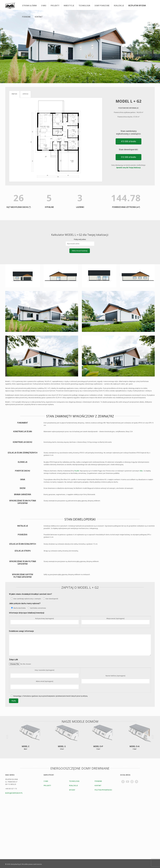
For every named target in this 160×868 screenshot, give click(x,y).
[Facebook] (123, 782)
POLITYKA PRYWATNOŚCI (103, 790)
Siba (141, 471)
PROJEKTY (47, 786)
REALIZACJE (73, 786)
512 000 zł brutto (128, 157)
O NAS (46, 781)
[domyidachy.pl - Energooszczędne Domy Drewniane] (10, 6)
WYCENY (72, 790)
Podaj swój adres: (80, 239)
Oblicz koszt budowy (80, 251)
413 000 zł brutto (128, 141)
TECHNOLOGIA (74, 781)
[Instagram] (132, 782)
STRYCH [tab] (25, 94)
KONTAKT (98, 786)
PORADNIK (98, 781)
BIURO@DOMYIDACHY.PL (14, 793)
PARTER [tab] (14, 94)
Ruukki (77, 471)
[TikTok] (136, 782)
